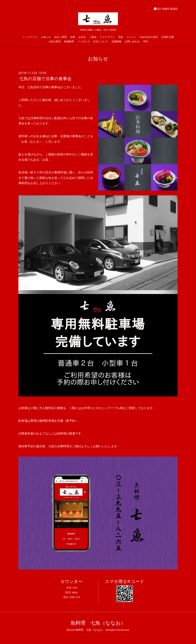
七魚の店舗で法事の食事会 (45, 79)
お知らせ (46, 37)
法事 (72, 37)
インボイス (84, 42)
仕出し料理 (60, 37)
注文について (101, 42)
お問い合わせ (132, 42)
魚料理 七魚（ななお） (98, 623)
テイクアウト (107, 37)
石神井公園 (168, 37)
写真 (121, 37)
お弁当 (82, 37)
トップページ (30, 37)
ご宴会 (93, 37)
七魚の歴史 (55, 42)
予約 (145, 42)
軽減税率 (69, 42)
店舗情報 (116, 42)
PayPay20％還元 (149, 37)
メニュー (131, 37)
